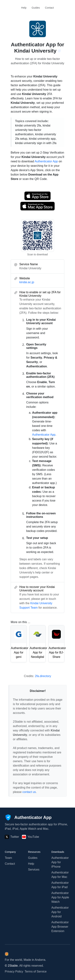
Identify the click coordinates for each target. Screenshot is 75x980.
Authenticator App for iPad (60, 885)
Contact (49, 8)
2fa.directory (43, 676)
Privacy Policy (14, 971)
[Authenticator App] (28, 817)
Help (24, 8)
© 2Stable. (12, 966)
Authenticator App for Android (60, 912)
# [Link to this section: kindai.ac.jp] (59, 51)
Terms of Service (36, 971)
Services (34, 870)
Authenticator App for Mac (60, 875)
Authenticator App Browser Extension (60, 927)
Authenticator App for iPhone (60, 862)
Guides (36, 8)
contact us (29, 792)
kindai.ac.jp (27, 282)
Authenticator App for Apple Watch (60, 897)
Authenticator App (46, 161)
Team (8, 858)
